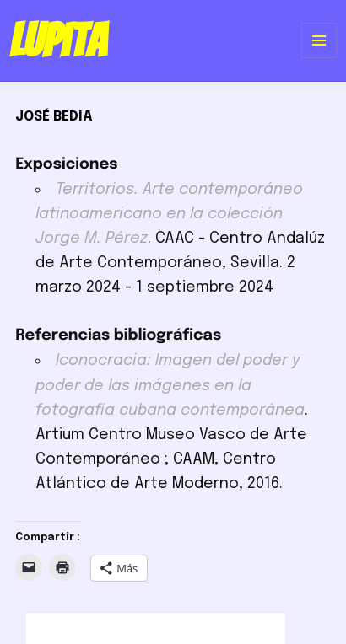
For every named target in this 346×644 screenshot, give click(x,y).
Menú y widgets (319, 58)
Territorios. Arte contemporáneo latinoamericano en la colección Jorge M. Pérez (169, 214)
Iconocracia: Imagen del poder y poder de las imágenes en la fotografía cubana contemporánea (170, 385)
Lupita (58, 40)
